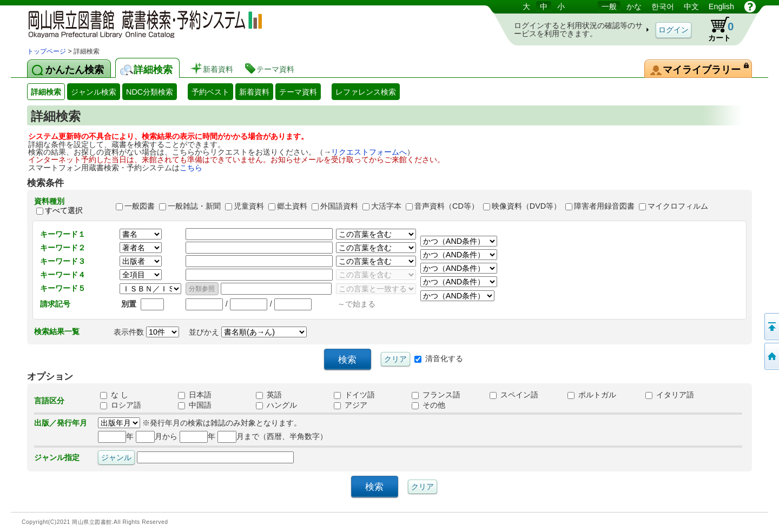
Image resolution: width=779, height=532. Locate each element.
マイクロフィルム (678, 206)
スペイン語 (514, 395)
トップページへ (771, 356)
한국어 (663, 6)
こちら (191, 168)
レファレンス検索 (366, 92)
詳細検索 (46, 92)
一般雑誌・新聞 (194, 206)
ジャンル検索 (94, 92)
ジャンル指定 (57, 457)
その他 (428, 405)
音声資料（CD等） (447, 206)
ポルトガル (592, 395)
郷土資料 (292, 206)
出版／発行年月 (61, 423)
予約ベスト (210, 92)
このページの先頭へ (771, 327)
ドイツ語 (354, 395)
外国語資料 (339, 206)
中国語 (195, 405)
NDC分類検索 (150, 92)
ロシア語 (121, 405)
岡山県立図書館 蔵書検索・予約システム (141, 23)
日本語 (195, 395)
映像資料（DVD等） (526, 206)
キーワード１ (63, 234)
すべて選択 (64, 211)
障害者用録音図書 (604, 206)
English (721, 6)
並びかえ (248, 332)
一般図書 (140, 206)
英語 (269, 395)
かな (634, 6)
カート (716, 29)
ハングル (276, 405)
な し (114, 395)
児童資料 (249, 206)
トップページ (47, 51)
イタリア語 (670, 395)
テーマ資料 (298, 92)
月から (157, 436)
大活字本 (386, 206)
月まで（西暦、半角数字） (272, 436)
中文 (691, 6)
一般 (609, 6)
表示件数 (146, 332)
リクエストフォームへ (369, 152)
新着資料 (254, 92)
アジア (351, 405)
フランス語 (436, 395)
